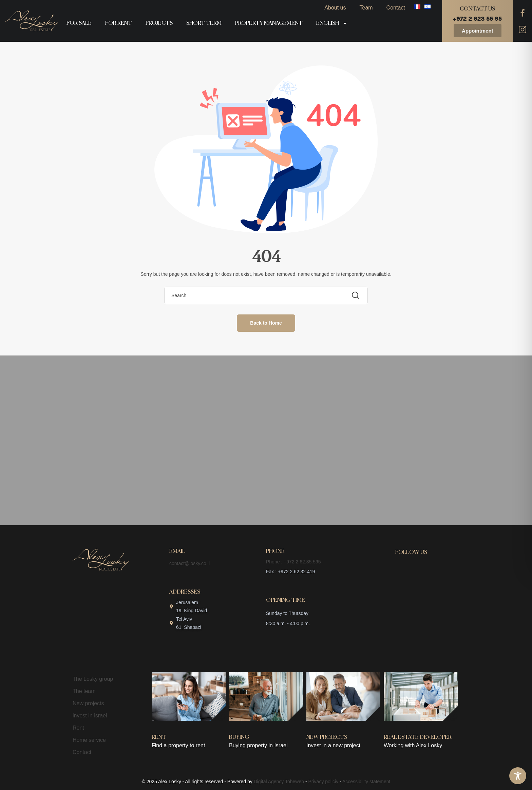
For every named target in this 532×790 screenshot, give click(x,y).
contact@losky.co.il (189, 563)
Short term (204, 23)
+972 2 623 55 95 (478, 19)
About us (335, 8)
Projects (159, 23)
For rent (119, 23)
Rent (78, 728)
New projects (88, 703)
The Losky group (93, 679)
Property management (269, 23)
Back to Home (266, 323)
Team (366, 8)
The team (84, 691)
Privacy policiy (324, 782)
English (332, 23)
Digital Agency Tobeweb (279, 782)
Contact (396, 8)
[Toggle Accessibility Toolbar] (518, 776)
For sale (79, 23)
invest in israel (90, 716)
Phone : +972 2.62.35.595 (293, 562)
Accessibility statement (366, 782)
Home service (89, 740)
